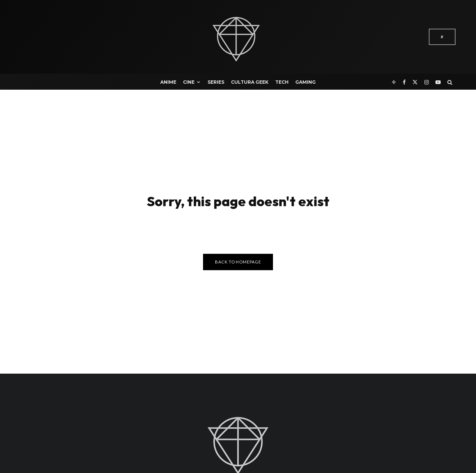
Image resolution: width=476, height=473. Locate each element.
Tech (282, 82)
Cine (189, 82)
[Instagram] (427, 82)
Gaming (305, 82)
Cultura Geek (250, 82)
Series (216, 82)
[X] (415, 82)
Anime (168, 82)
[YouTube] (438, 82)
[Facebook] (404, 82)
